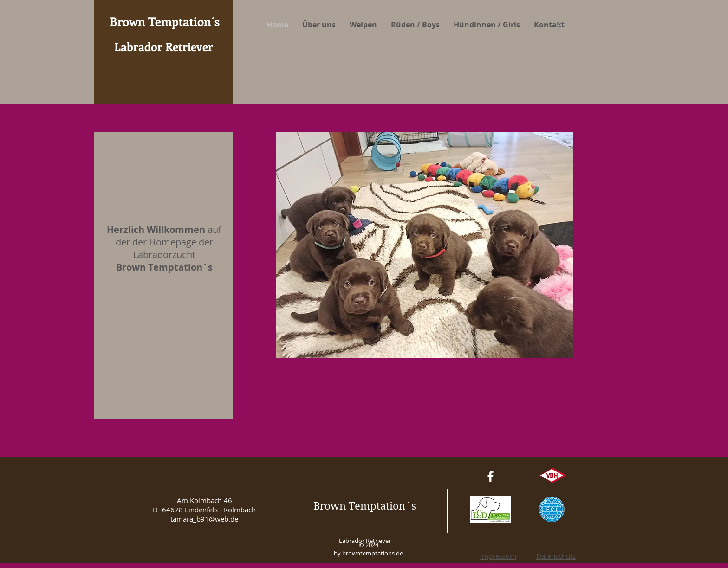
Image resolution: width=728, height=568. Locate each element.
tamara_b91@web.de (204, 519)
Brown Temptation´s (365, 506)
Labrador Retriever (164, 46)
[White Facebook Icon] (491, 476)
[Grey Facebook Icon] (559, 26)
